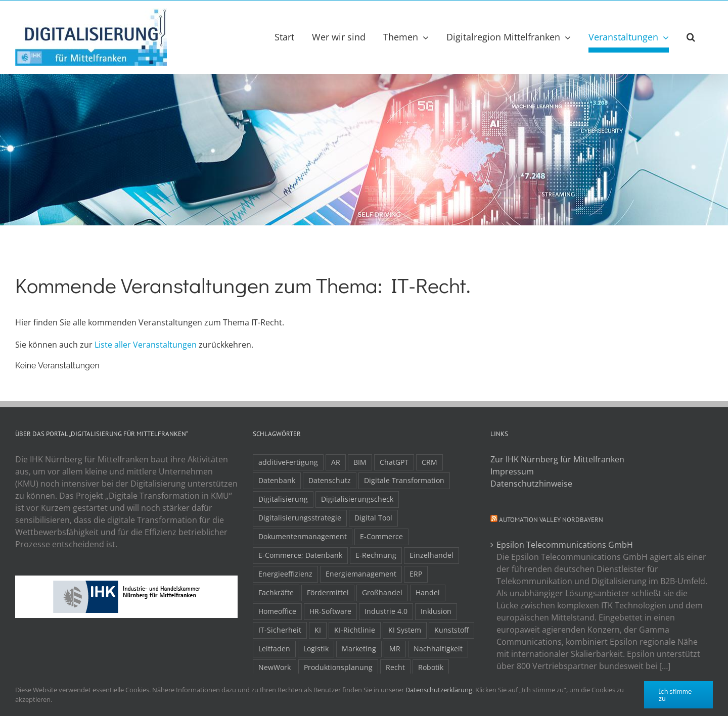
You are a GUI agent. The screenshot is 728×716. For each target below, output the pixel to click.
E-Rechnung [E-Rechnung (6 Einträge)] (376, 555)
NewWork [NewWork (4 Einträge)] (275, 667)
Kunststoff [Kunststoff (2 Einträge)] (451, 630)
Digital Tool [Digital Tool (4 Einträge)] (373, 518)
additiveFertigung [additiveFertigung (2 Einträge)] (288, 462)
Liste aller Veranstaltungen (146, 345)
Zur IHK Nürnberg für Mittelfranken (557, 459)
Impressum (512, 471)
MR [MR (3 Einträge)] (395, 649)
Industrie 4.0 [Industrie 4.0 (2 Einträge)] (386, 611)
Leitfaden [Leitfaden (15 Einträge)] (274, 649)
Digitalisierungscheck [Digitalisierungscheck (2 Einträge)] (357, 499)
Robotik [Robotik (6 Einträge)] (431, 667)
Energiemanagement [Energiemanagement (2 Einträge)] (361, 574)
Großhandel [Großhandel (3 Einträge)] (382, 592)
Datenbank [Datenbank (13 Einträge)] (277, 480)
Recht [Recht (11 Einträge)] (395, 667)
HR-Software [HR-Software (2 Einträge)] (330, 611)
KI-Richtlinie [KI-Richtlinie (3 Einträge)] (355, 630)
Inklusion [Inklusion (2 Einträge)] (436, 611)
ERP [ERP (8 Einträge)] (416, 574)
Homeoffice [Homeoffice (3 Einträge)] (277, 611)
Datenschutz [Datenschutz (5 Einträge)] (330, 480)
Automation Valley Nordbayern (551, 520)
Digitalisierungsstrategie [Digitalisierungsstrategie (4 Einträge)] (300, 518)
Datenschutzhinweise (531, 484)
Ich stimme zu (675, 695)
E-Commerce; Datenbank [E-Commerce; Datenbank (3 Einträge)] (300, 555)
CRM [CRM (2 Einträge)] (429, 462)
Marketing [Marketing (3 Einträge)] (359, 649)
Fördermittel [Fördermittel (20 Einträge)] (328, 592)
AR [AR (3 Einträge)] (336, 462)
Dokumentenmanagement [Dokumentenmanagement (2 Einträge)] (303, 536)
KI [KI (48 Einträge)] (318, 630)
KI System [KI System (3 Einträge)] (405, 630)
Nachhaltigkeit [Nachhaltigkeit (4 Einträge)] (438, 649)
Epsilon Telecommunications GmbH (565, 545)
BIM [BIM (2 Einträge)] (360, 462)
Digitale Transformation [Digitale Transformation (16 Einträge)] (404, 480)
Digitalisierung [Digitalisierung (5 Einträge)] (283, 499)
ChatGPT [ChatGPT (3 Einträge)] (394, 462)
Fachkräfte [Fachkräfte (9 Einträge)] (276, 592)
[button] (691, 37)
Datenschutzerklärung (439, 690)
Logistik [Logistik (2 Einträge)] (316, 649)
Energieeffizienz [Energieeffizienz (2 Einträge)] (285, 574)
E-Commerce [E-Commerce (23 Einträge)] (381, 536)
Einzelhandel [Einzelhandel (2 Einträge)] (431, 555)
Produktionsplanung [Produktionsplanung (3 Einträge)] (338, 667)
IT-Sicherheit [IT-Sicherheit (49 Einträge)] (280, 630)
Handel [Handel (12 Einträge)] (428, 592)
